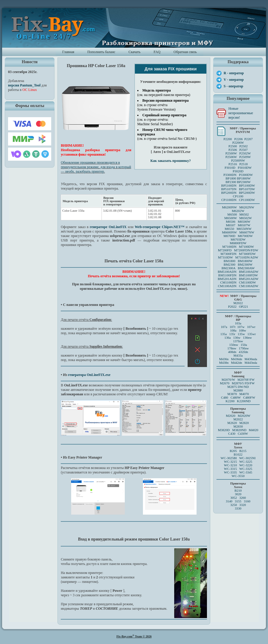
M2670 (225, 383)
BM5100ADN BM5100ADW (238, 272)
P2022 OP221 (238, 306)
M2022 (238, 303)
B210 (238, 490)
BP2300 (231, 182)
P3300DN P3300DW (238, 175)
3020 (238, 494)
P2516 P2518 (238, 164)
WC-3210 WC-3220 (238, 465)
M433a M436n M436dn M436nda (238, 357)
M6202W (238, 211)
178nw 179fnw (238, 348)
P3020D (238, 171)
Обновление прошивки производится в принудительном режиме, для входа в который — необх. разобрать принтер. (96, 167)
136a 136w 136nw (238, 338)
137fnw (238, 341)
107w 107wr (246, 327)
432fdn (243, 352)
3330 (238, 508)
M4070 (244, 394)
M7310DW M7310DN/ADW (238, 257)
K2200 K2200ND (238, 401)
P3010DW (244, 168)
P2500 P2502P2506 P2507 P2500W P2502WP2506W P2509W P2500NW (238, 153)
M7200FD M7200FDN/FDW (238, 250)
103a (238, 323)
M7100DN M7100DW (238, 247)
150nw (234, 345)
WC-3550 (238, 476)
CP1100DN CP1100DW (238, 200)
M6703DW (238, 239)
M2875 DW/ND (238, 387)
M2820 (244, 423)
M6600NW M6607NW (238, 232)
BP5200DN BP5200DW (238, 193)
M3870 (232, 394)
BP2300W (244, 182)
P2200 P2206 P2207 (238, 139)
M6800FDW (238, 243)
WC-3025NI (247, 458)
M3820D (224, 430)
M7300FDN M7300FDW (238, 254)
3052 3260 (238, 498)
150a (244, 345)
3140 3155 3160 (238, 501)
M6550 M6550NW (238, 229)
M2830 (238, 426)
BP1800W (244, 178)
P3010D (230, 168)
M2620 (232, 423)
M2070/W (228, 380)
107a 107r (228, 327)
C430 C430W (238, 434)
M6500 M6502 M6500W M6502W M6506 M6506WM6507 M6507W (238, 220)
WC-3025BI (229, 458)
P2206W (238, 143)
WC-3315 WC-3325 (238, 469)
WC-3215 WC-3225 (238, 462)
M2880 (238, 390)
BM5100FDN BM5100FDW (238, 275)
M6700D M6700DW (238, 236)
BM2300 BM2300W (238, 264)
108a (233, 330)
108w (242, 330)
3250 (233, 505)
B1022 (238, 454)
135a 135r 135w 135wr (238, 334)
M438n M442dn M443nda (238, 363)
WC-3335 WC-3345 (238, 472)
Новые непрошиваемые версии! (241, 113)
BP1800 (231, 178)
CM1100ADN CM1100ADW (238, 286)
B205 (233, 451)
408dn (232, 352)
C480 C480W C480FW (238, 397)
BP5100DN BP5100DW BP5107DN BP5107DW (238, 187)
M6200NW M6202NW (238, 207)
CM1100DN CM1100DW (238, 282)
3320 (243, 505)
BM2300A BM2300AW (238, 268)
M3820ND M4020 (245, 430)
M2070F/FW (246, 380)
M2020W (244, 416)
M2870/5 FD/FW (243, 383)
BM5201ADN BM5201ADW (238, 279)
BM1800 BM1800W (238, 261)
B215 (243, 451)
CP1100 (238, 196)
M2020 (230, 416)
